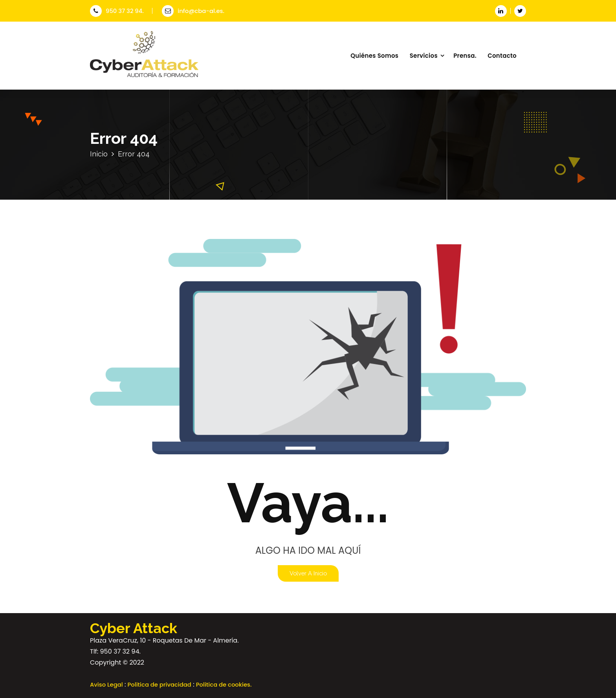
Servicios (424, 56)
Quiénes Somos (374, 56)
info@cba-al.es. (193, 11)
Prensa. (465, 56)
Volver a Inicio (308, 573)
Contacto (502, 56)
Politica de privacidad (159, 684)
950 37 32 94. (117, 11)
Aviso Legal (106, 684)
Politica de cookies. (224, 684)
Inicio (99, 154)
